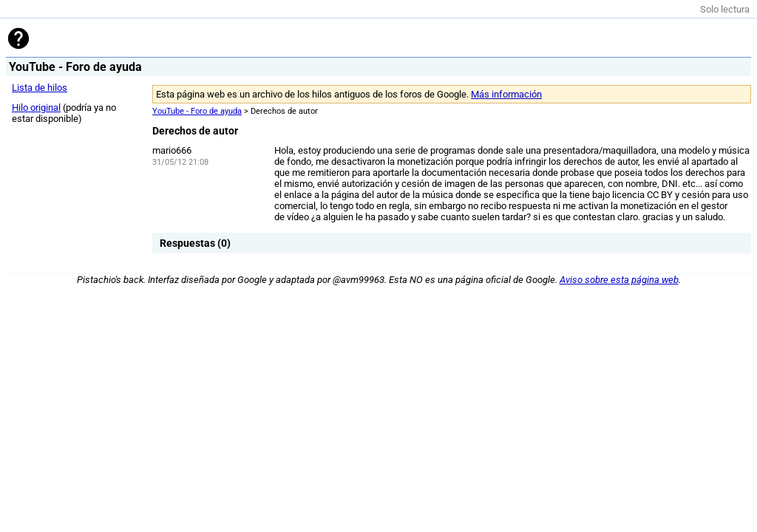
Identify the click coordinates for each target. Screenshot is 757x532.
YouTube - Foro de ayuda (197, 111)
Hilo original (36, 108)
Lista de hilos (40, 88)
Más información (506, 94)
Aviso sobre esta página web (619, 280)
